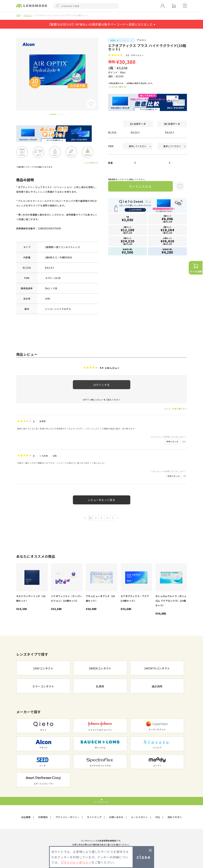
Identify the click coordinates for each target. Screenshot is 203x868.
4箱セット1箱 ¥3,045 (128, 230)
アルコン (28, 15)
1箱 (128, 219)
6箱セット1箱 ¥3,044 (167, 230)
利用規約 (43, 817)
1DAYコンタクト (43, 668)
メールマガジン (139, 817)
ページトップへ (102, 802)
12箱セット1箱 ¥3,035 (167, 241)
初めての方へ (175, 817)
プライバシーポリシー (68, 817)
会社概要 (26, 817)
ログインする (102, 385)
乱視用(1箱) (128, 251)
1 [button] (53, 115)
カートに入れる (140, 186)
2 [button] (61, 115)
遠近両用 (157, 686)
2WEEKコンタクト (100, 668)
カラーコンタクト (43, 686)
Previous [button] (14, 69)
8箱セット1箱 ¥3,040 (128, 241)
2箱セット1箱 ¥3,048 (167, 219)
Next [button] (101, 69)
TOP (18, 15)
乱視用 (100, 686)
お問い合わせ (116, 817)
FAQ (158, 817)
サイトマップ (94, 817)
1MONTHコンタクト (157, 668)
